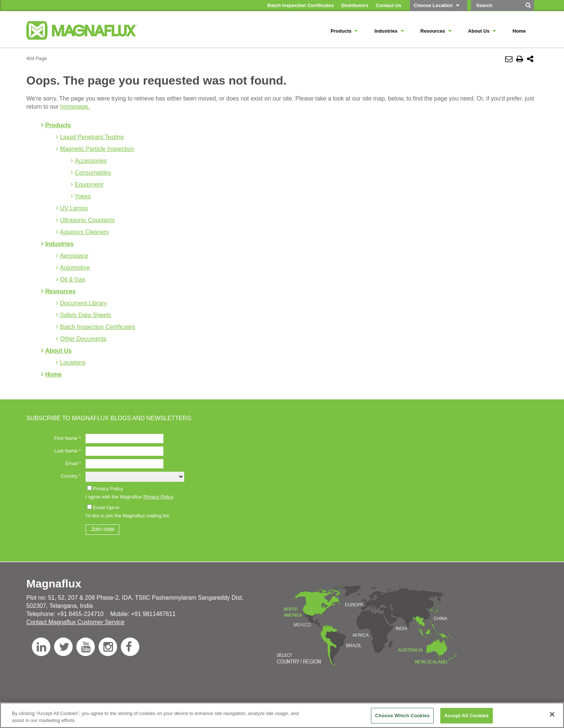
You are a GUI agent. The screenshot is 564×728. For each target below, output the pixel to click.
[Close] (552, 714)
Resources (60, 291)
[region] (282, 715)
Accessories (91, 161)
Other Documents (83, 339)
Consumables (93, 173)
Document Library (83, 303)
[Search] (528, 8)
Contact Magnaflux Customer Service (75, 622)
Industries (59, 244)
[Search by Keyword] (496, 5)
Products (58, 125)
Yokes (83, 196)
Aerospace (74, 256)
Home (53, 374)
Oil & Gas (73, 279)
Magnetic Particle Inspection (97, 149)
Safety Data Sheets (86, 315)
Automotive (75, 268)
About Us (58, 351)
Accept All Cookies (467, 716)
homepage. (75, 107)
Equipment (89, 185)
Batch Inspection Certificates (98, 327)
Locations (73, 363)
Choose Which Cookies (402, 716)
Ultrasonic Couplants (87, 220)
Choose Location (433, 5)
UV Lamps (74, 208)
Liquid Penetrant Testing (92, 137)
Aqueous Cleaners (84, 232)
